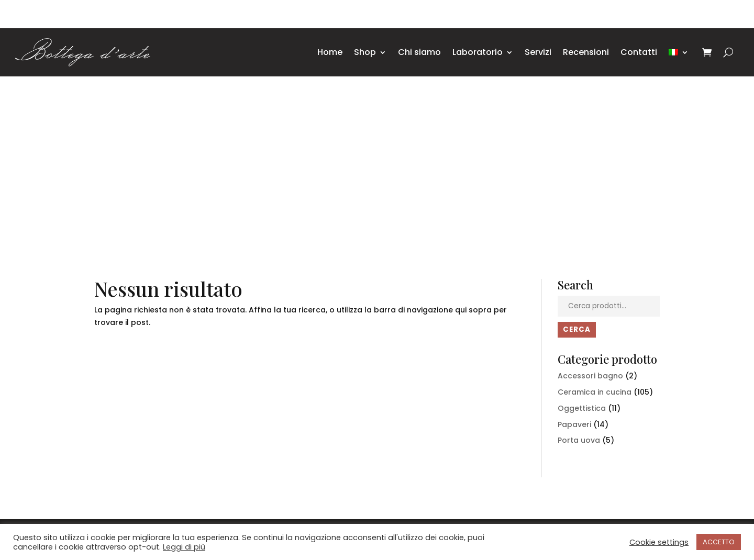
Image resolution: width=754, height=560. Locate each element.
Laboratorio (478, 52)
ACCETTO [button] (719, 542)
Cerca (577, 329)
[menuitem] (679, 52)
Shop (365, 52)
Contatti (639, 52)
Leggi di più (184, 547)
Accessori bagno (590, 376)
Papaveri (574, 424)
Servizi (538, 52)
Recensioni (586, 52)
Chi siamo (419, 52)
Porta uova (579, 440)
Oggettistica (582, 408)
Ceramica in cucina (595, 392)
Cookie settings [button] (659, 542)
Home (330, 52)
